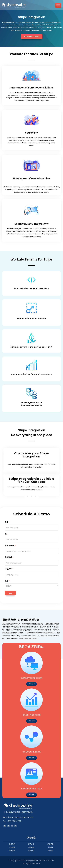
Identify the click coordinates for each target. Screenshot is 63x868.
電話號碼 (9, 557)
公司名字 (9, 569)
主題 (7, 581)
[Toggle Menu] (58, 6)
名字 (7, 522)
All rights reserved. (32, 864)
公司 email (10, 546)
